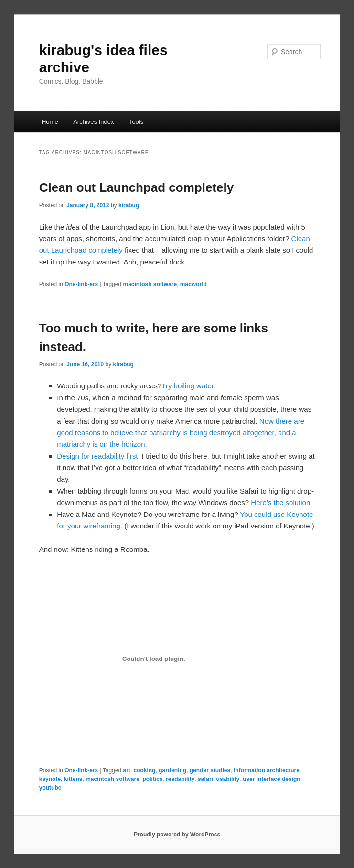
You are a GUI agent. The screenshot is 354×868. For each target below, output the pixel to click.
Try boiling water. (188, 386)
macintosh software (150, 284)
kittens (73, 779)
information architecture (267, 770)
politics (153, 779)
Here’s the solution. (281, 502)
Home (50, 122)
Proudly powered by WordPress (177, 835)
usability (228, 779)
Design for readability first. (98, 456)
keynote (50, 779)
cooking (144, 770)
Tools (136, 122)
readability (180, 779)
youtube (50, 788)
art (126, 770)
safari (205, 779)
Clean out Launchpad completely (136, 187)
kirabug (129, 205)
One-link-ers (81, 284)
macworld (193, 284)
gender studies (210, 770)
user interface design (272, 779)
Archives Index (93, 122)
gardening (172, 770)
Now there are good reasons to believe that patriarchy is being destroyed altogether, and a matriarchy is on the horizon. (181, 433)
